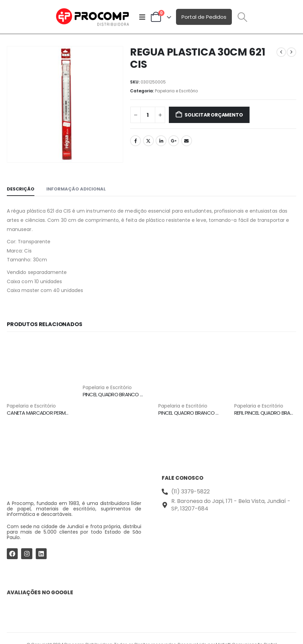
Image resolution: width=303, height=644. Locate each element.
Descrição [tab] (21, 189)
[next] (291, 52)
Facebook (135, 141)
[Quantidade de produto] (148, 115)
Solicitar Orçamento (214, 115)
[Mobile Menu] (142, 17)
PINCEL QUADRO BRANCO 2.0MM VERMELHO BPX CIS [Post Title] (139, 394)
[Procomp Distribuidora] (229, 540)
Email (187, 141)
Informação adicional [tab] (76, 189)
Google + (174, 141)
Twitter (148, 141)
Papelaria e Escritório (176, 91)
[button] (242, 17)
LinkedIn (161, 141)
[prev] (281, 52)
